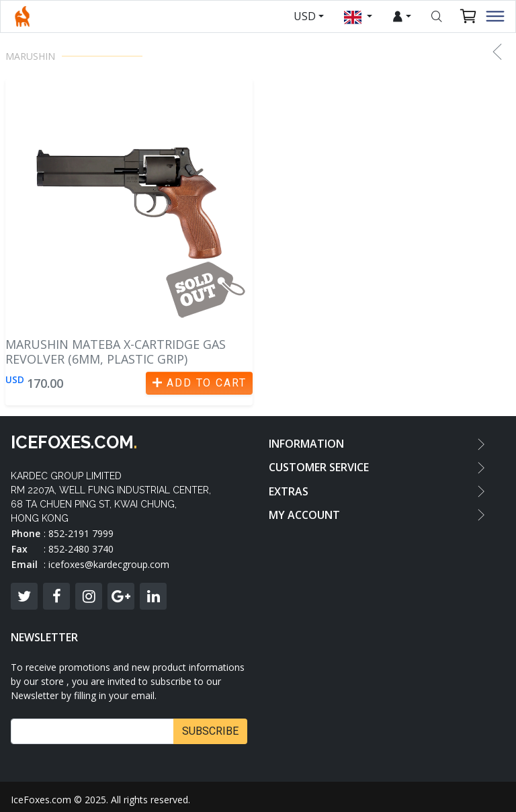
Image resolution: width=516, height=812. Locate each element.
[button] (497, 52)
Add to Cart (199, 383)
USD (305, 16)
